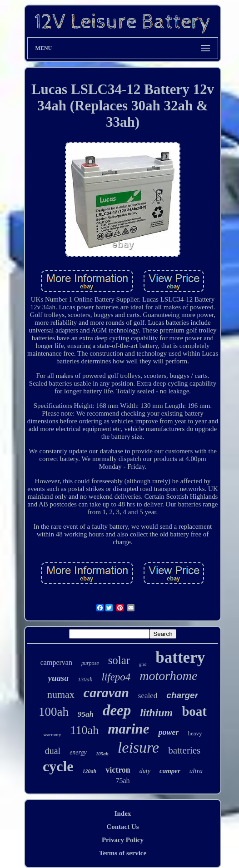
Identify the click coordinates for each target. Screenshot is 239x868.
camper (170, 771)
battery (180, 657)
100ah (54, 712)
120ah (90, 771)
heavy (195, 733)
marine (128, 729)
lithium (156, 713)
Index (123, 813)
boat (194, 711)
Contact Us (122, 827)
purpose (90, 663)
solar (119, 660)
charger (182, 695)
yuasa (58, 678)
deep (117, 710)
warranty (52, 734)
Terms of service (123, 853)
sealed (148, 696)
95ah (86, 714)
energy (78, 752)
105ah (102, 754)
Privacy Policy (123, 840)
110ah (85, 730)
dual (53, 751)
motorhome (168, 676)
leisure (138, 747)
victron (118, 770)
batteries (184, 750)
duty (145, 771)
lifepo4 (116, 677)
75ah (122, 781)
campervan (56, 662)
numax (61, 694)
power (168, 732)
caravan (106, 692)
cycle (58, 766)
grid (143, 664)
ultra (196, 771)
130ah (85, 679)
